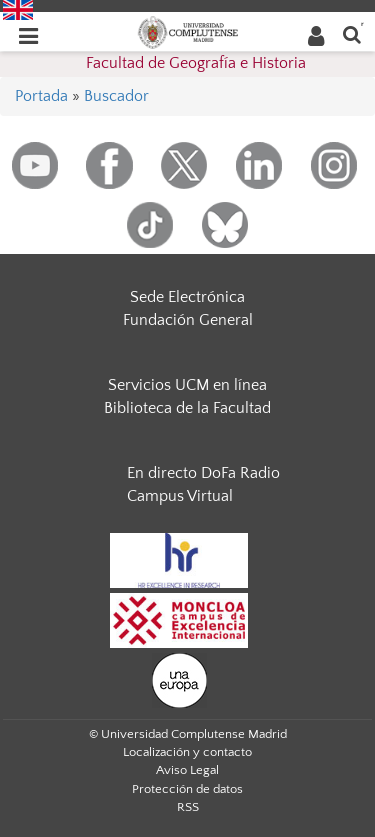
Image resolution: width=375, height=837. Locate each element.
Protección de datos (187, 789)
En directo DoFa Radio (203, 473)
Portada (41, 96)
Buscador (116, 96)
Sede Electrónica (187, 297)
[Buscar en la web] (352, 33)
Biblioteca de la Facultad (187, 408)
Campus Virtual (180, 496)
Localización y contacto (187, 752)
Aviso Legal (187, 770)
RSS (188, 807)
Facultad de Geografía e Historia (196, 63)
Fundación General (188, 320)
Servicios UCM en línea (187, 385)
